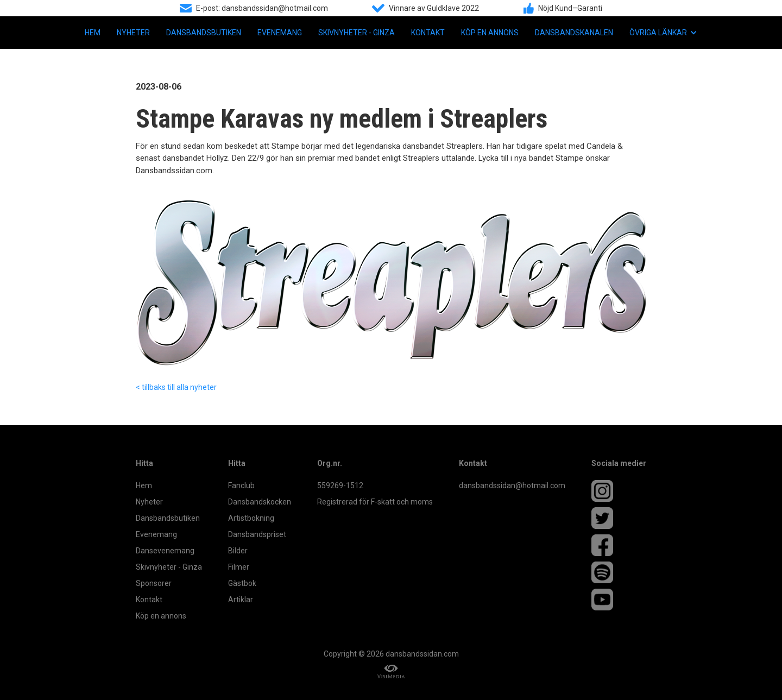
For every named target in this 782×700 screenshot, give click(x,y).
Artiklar (241, 600)
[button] (663, 33)
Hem (93, 33)
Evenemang (280, 33)
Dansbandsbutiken (204, 33)
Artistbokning (251, 518)
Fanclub (241, 485)
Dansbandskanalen (574, 33)
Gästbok (242, 583)
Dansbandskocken (260, 502)
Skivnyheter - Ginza (357, 33)
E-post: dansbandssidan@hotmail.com (262, 8)
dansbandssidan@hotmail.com (512, 485)
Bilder (238, 551)
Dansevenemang (165, 551)
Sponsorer (154, 583)
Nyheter (133, 33)
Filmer (239, 567)
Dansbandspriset (257, 534)
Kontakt (428, 33)
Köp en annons (490, 33)
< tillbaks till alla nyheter (176, 387)
